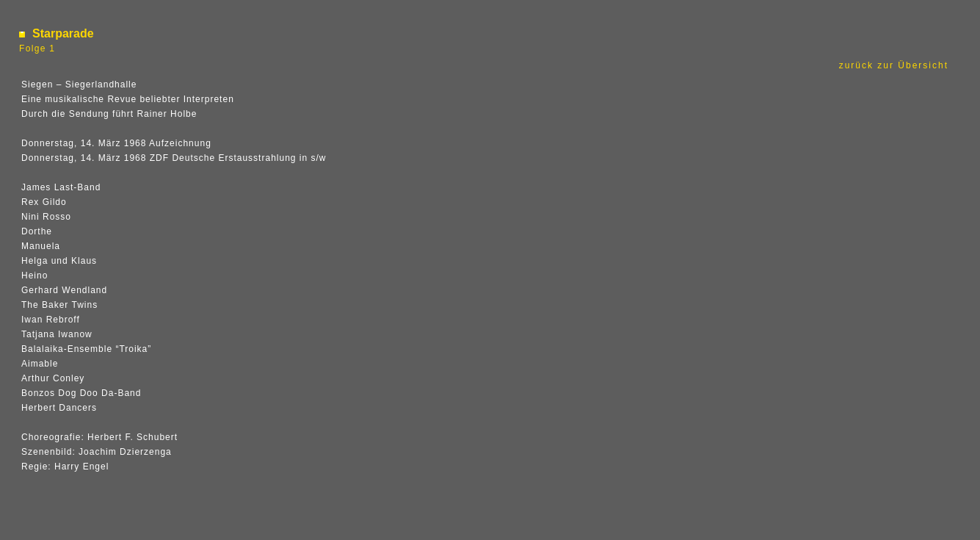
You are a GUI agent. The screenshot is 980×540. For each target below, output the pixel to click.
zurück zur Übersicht (896, 65)
